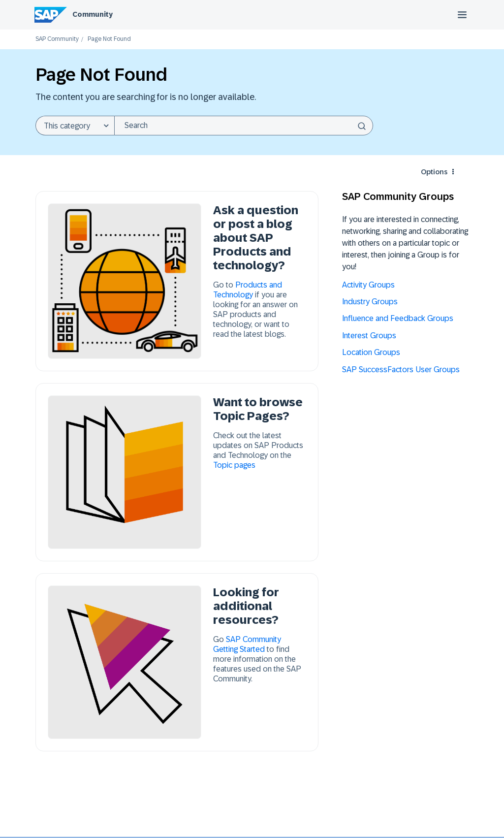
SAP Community (57, 39)
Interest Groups (369, 336)
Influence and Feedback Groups (398, 318)
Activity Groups (368, 285)
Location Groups (371, 352)
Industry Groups (370, 302)
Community (93, 14)
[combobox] (244, 126)
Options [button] (434, 172)
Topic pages (234, 465)
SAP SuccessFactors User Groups (401, 370)
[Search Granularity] (75, 126)
